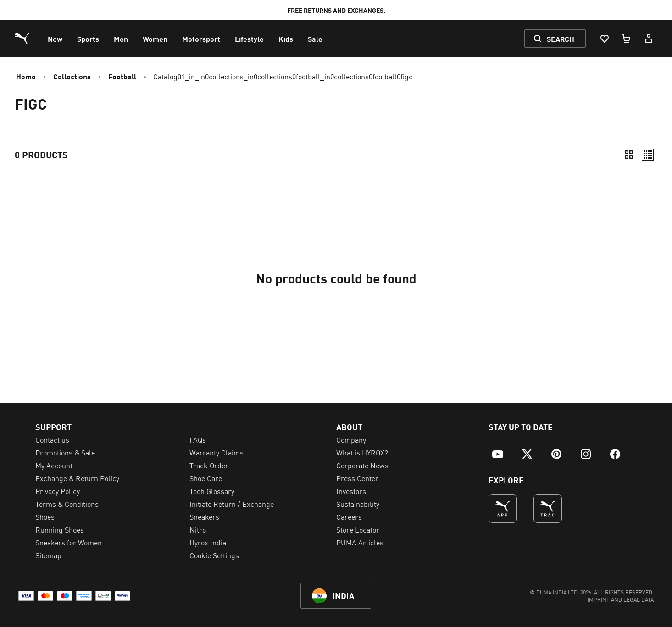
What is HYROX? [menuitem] (362, 452)
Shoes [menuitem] (45, 516)
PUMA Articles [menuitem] (360, 542)
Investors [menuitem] (351, 491)
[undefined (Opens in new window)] (503, 509)
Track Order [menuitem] (209, 465)
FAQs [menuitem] (198, 439)
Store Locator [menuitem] (358, 529)
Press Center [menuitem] (357, 478)
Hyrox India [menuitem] (208, 542)
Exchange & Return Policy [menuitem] (77, 478)
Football (122, 76)
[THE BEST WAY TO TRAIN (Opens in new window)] (548, 509)
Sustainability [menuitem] (358, 504)
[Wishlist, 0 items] (604, 39)
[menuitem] (55, 39)
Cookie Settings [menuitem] (214, 555)
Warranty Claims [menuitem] (217, 452)
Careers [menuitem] (349, 516)
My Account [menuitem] (54, 465)
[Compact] (629, 155)
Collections (72, 76)
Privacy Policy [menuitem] (58, 491)
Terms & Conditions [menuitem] (67, 504)
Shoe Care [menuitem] (206, 478)
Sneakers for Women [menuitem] (69, 542)
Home (26, 76)
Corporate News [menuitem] (362, 465)
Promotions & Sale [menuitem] (65, 452)
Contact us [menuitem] (52, 439)
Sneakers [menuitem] (204, 516)
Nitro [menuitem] (198, 529)
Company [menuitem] (351, 439)
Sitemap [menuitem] (48, 555)
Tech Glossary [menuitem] (212, 491)
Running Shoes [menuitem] (60, 529)
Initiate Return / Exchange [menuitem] (232, 504)
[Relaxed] (648, 155)
